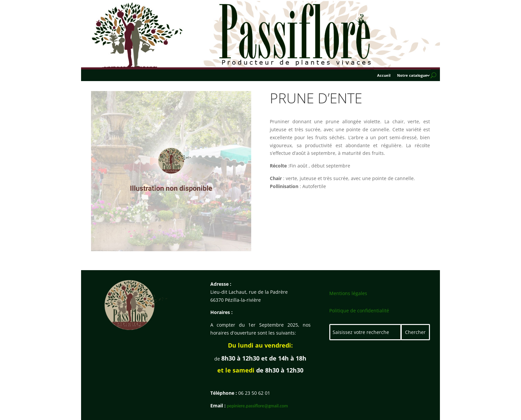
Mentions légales (348, 293)
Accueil (384, 75)
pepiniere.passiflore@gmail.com (258, 406)
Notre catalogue (412, 75)
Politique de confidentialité (359, 311)
